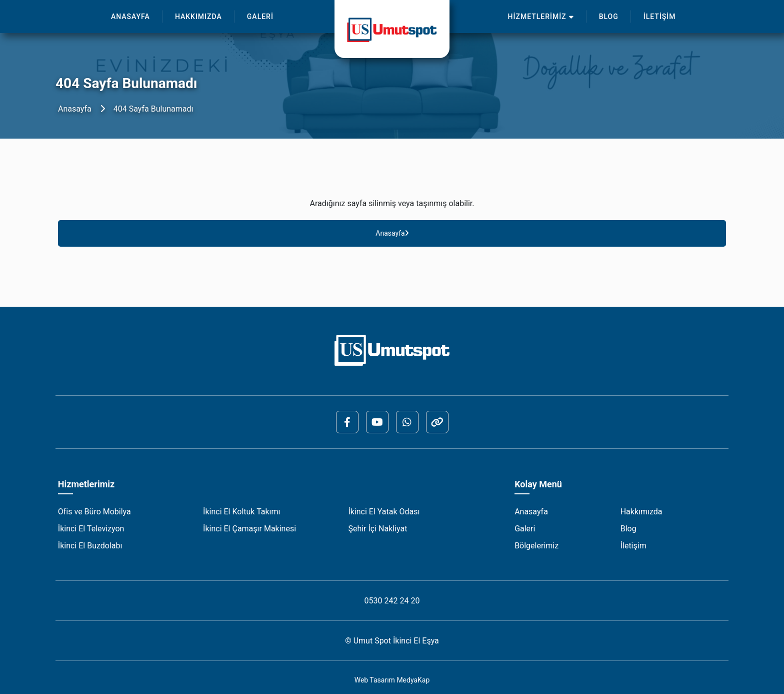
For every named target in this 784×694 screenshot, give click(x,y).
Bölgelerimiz (536, 546)
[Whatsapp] (407, 422)
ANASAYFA (130, 17)
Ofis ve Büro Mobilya (94, 512)
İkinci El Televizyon (91, 529)
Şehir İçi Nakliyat (377, 529)
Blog (628, 529)
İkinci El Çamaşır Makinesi (249, 529)
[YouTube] (377, 422)
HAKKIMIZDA (198, 17)
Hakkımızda (641, 512)
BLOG (609, 17)
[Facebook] (347, 422)
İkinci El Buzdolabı (90, 546)
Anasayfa (75, 109)
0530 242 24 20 (392, 601)
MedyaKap (413, 680)
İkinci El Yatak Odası (384, 512)
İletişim (633, 546)
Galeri (525, 529)
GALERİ (260, 17)
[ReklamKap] (437, 422)
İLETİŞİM (660, 17)
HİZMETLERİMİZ (541, 17)
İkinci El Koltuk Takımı (241, 512)
